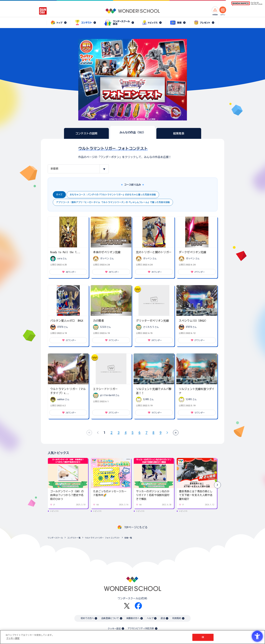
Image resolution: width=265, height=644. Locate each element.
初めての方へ (87, 618)
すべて (59, 195)
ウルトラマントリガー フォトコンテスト (102, 538)
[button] (217, 485)
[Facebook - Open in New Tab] (138, 606)
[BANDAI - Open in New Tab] (43, 11)
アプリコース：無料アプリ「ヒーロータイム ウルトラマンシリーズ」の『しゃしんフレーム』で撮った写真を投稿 (113, 202)
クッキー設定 (114, 629)
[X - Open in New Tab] (127, 606)
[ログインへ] (223, 10)
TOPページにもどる (136, 527)
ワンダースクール (55, 538)
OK (203, 637)
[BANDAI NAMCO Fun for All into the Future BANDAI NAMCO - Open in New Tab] (247, 4)
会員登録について (110, 618)
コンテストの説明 (86, 133)
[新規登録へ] (215, 10)
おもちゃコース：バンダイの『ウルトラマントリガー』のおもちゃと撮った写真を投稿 (113, 195)
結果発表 (179, 133)
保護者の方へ (133, 618)
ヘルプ (150, 618)
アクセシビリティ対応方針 (141, 628)
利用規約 (177, 618)
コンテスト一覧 (74, 538)
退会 (163, 618)
